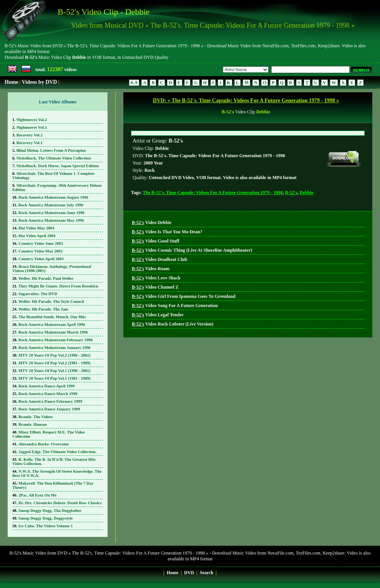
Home (12, 82)
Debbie (307, 380)
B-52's (291, 380)
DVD (189, 573)
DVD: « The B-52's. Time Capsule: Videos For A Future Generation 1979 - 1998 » (246, 100)
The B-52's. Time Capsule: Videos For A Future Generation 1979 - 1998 (212, 380)
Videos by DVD (39, 82)
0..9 (134, 83)
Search (207, 573)
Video (152, 410)
